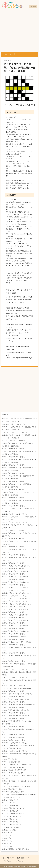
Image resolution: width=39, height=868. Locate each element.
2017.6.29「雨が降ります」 (11, 805)
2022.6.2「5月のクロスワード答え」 (14, 473)
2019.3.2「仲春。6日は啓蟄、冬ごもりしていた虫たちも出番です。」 (19, 722)
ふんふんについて (8, 858)
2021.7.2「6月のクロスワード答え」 (14, 555)
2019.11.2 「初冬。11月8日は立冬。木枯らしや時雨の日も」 (19, 673)
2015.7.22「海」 (7, 841)
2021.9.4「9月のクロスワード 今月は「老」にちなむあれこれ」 (19, 534)
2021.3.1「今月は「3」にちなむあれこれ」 (16, 577)
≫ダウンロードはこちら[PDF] (19, 105)
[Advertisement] (19, 30)
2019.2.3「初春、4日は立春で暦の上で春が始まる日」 (18, 731)
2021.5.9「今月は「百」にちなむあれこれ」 (16, 566)
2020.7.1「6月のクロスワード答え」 (14, 623)
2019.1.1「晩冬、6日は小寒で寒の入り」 (15, 737)
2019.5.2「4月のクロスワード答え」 (14, 713)
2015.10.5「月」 (7, 835)
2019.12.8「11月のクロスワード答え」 (15, 669)
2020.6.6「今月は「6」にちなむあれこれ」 (16, 626)
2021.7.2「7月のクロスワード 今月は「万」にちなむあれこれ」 (19, 551)
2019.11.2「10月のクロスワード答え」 (15, 677)
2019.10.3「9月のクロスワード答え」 (14, 686)
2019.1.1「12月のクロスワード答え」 (14, 740)
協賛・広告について (23, 858)
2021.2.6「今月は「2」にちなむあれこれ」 (16, 582)
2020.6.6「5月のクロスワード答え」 (14, 628)
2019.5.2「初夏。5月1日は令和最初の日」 (16, 710)
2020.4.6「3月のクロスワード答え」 (14, 639)
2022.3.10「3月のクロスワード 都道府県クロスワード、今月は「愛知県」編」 (19, 494)
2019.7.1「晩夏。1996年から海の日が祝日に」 (17, 699)
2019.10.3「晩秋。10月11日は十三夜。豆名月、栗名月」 (19, 682)
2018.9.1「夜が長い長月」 (10, 759)
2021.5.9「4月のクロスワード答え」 (14, 569)
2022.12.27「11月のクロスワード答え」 (15, 424)
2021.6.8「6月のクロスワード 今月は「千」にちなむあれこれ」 (19, 559)
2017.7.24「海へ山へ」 (9, 803)
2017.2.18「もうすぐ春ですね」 (12, 816)
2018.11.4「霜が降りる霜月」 (12, 748)
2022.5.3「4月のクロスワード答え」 (14, 481)
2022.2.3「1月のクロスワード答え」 (14, 506)
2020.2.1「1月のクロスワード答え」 (14, 653)
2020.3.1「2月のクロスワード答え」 (14, 645)
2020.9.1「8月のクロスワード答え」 (14, 612)
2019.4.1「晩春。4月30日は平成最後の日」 (16, 716)
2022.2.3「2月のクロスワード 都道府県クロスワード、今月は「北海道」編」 (19, 502)
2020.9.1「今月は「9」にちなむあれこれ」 (16, 609)
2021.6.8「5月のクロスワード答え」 (14, 563)
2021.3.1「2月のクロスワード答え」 (14, 579)
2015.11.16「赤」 (8, 833)
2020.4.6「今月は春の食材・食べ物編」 (15, 637)
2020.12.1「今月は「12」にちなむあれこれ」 (17, 593)
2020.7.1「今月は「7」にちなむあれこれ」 (16, 620)
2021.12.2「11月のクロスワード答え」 (15, 514)
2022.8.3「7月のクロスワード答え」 (14, 457)
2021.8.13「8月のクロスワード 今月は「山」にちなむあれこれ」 (19, 543)
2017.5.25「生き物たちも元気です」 (14, 808)
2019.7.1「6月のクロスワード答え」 (14, 702)
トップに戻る (19, 861)
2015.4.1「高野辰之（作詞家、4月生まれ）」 (17, 849)
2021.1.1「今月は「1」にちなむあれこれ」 (16, 588)
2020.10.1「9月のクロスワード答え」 (14, 607)
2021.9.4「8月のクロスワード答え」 (14, 539)
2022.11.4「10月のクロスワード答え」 (15, 432)
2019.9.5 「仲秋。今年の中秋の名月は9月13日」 (18, 688)
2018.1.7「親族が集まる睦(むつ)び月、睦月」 (17, 786)
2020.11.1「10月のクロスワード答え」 (15, 601)
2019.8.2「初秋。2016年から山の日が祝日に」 (17, 694)
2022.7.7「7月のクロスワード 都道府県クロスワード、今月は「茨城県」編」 (19, 461)
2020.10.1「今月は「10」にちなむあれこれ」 (17, 604)
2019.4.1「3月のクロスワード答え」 (14, 718)
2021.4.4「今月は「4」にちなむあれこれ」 (16, 571)
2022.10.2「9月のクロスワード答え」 (14, 440)
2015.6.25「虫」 (7, 844)
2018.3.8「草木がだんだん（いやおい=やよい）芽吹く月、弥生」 (19, 777)
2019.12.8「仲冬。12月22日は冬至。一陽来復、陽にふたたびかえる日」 (19, 665)
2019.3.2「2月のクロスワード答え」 (14, 726)
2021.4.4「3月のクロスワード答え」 (14, 574)
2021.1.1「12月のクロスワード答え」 (14, 590)
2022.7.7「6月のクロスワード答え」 (14, 465)
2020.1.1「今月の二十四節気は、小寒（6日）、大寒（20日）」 (19, 657)
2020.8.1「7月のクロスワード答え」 (14, 618)
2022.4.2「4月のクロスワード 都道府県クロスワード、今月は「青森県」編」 (19, 485)
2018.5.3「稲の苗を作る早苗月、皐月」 (15, 770)
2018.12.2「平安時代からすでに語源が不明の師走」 (19, 746)
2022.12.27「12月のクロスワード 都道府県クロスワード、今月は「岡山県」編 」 (19, 420)
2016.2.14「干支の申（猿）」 (12, 825)
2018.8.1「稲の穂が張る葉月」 (12, 762)
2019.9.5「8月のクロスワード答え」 (14, 691)
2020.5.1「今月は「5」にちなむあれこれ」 (16, 631)
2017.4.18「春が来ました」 (11, 811)
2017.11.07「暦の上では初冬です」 (13, 792)
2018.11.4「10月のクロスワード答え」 (15, 751)
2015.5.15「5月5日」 (9, 846)
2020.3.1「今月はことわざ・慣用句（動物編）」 (18, 642)
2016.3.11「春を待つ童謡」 (11, 822)
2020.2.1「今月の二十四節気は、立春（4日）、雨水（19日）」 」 (19, 649)
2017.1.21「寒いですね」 (10, 819)
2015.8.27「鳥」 (7, 838)
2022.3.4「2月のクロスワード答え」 (14, 498)
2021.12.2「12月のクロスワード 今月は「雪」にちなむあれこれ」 (19, 510)
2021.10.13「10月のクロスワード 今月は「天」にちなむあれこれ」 (19, 526)
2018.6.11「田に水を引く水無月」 (13, 767)
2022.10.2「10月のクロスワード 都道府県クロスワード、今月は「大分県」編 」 (19, 436)
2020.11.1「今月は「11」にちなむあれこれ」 (17, 598)
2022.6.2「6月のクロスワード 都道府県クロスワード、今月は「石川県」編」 (19, 469)
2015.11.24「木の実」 (9, 830)
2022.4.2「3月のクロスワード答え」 (14, 490)
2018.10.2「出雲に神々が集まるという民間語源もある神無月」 (19, 755)
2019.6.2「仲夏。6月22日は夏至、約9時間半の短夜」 (19, 705)
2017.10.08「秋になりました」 (12, 797)
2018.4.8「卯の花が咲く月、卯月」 (13, 773)
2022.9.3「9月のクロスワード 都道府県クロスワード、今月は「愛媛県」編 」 (19, 445)
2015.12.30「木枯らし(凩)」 (11, 827)
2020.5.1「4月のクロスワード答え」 (14, 634)
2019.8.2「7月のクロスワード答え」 (14, 697)
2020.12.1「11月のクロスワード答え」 (15, 596)
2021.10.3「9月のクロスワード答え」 (14, 530)
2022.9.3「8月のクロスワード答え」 (14, 449)
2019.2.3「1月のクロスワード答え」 (14, 735)
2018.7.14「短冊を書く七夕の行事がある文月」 (17, 765)
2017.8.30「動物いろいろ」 (11, 800)
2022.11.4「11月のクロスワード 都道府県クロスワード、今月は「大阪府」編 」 (19, 428)
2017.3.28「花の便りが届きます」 (13, 814)
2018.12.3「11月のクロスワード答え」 (15, 743)
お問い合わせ (7, 861)
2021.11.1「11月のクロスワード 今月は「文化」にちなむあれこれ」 (19, 518)
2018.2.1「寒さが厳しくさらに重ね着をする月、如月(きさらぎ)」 (19, 782)
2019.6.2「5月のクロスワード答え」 (14, 707)
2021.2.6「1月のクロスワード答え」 (14, 585)
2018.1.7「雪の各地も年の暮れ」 (13, 789)
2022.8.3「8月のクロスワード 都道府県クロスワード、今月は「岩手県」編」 (19, 453)
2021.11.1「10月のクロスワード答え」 (15, 522)
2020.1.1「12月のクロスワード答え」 (14, 661)
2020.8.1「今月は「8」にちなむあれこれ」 (16, 615)
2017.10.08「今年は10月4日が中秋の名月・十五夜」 (19, 795)
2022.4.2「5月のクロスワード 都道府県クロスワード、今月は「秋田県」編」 (19, 477)
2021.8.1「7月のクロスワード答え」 (14, 547)
